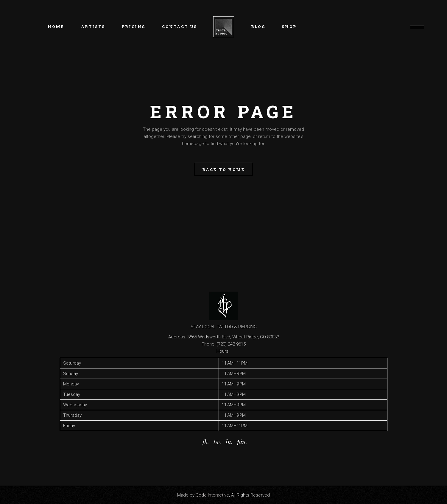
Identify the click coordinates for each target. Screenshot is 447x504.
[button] (224, 394)
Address (177, 337)
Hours (222, 351)
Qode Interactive (212, 495)
